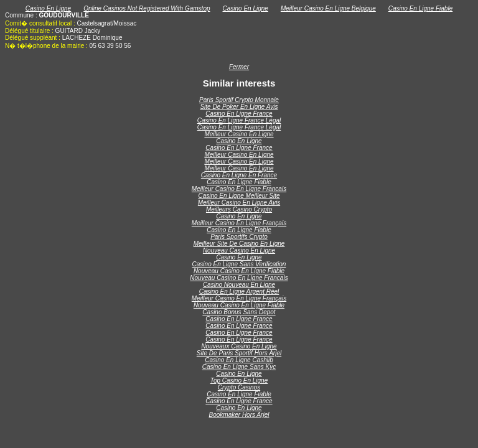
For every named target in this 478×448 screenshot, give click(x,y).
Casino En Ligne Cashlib (239, 360)
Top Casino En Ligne (239, 380)
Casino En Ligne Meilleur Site (239, 196)
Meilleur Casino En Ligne (239, 134)
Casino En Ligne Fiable (420, 8)
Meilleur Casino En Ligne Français (239, 223)
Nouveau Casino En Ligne (239, 250)
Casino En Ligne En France (239, 175)
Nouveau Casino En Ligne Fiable (239, 271)
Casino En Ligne (48, 8)
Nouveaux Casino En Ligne (239, 346)
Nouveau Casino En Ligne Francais (239, 278)
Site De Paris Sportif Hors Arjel (239, 353)
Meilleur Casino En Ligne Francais (239, 189)
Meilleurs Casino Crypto (239, 209)
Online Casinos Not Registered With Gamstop (147, 8)
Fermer (239, 67)
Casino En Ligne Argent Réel (239, 292)
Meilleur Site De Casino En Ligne (239, 244)
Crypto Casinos (239, 387)
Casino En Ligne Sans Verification (239, 264)
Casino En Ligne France (239, 114)
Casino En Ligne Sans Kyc (239, 367)
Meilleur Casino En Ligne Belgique (328, 8)
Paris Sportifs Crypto (239, 237)
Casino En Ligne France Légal (239, 120)
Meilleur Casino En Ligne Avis (239, 203)
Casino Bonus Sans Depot (239, 312)
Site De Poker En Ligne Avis (239, 107)
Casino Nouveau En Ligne (239, 285)
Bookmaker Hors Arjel (239, 415)
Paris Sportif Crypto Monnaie (239, 100)
